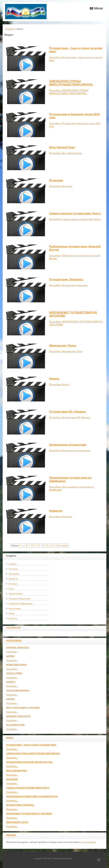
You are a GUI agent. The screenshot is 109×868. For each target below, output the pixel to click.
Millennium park (15, 725)
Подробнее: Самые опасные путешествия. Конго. (75, 219)
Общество (13, 579)
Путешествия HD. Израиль (68, 412)
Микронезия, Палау (17, 822)
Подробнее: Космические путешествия (70, 451)
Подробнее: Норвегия (60, 517)
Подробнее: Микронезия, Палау (66, 351)
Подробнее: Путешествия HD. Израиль (70, 417)
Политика (13, 569)
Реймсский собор (16, 665)
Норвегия (56, 511)
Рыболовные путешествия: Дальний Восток (32, 796)
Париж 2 (11, 682)
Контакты (13, 619)
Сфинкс (10, 699)
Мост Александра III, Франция (23, 708)
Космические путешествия (68, 445)
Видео (12, 614)
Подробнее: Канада (59, 384)
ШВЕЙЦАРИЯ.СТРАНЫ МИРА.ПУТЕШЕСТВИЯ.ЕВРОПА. (33, 754)
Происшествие (15, 594)
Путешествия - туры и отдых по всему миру (31, 745)
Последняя (62, 545)
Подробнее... (12, 652)
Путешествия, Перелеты (20, 805)
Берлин (10, 656)
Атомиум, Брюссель (18, 648)
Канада (54, 379)
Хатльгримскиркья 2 (18, 691)
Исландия (12, 779)
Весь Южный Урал (16, 771)
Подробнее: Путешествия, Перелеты (68, 285)
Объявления (13, 628)
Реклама (11, 835)
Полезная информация (19, 599)
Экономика (14, 574)
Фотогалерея (15, 609)
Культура (13, 584)
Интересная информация (20, 604)
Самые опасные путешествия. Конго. (28, 788)
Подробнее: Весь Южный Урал (66, 153)
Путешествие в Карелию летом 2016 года (29, 762)
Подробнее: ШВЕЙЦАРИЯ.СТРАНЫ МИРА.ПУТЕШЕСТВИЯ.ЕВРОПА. (69, 92)
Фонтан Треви (14, 673)
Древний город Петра (18, 716)
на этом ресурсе (88, 842)
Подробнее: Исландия (61, 186)
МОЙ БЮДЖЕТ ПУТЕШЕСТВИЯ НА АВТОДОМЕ (29, 814)
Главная (12, 564)
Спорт (11, 589)
